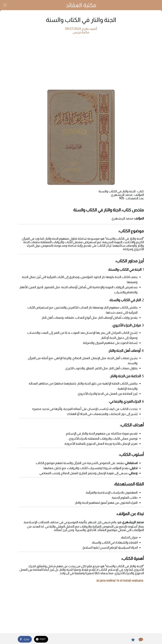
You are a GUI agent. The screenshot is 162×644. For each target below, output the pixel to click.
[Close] (5, 5)
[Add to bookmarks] (133, 640)
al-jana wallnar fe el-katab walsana (120, 581)
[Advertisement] (81, 64)
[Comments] (140, 640)
